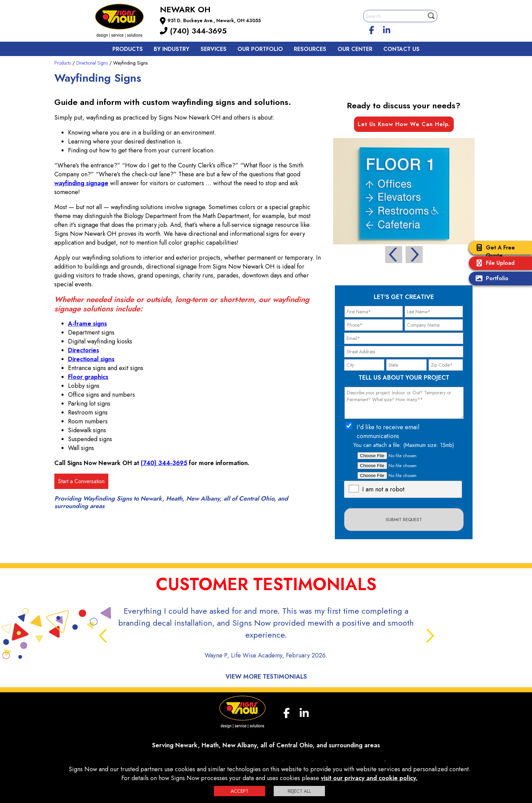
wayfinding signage (81, 183)
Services (214, 49)
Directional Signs (92, 63)
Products (128, 49)
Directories (84, 350)
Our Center (355, 49)
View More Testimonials (266, 677)
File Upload (493, 264)
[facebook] (371, 29)
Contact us (401, 49)
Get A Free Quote (494, 251)
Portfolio (490, 279)
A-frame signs (87, 324)
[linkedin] (386, 29)
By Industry (172, 49)
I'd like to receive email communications (388, 432)
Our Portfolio (260, 49)
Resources (310, 49)
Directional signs (91, 359)
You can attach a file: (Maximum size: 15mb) (404, 445)
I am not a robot (383, 489)
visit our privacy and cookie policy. (369, 778)
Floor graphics (88, 377)
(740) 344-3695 (193, 31)
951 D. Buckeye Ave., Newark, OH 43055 (214, 21)
